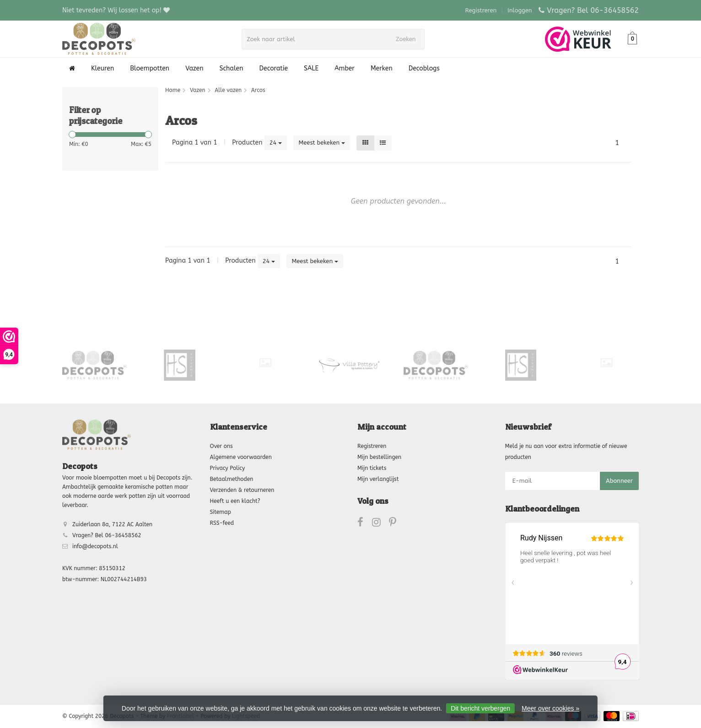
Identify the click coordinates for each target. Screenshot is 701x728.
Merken (382, 68)
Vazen (194, 68)
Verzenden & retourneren (242, 490)
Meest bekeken (322, 143)
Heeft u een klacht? (235, 501)
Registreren (481, 10)
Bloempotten (150, 68)
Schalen (232, 68)
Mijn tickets (372, 468)
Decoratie (274, 68)
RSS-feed (222, 523)
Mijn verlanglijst (378, 479)
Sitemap (221, 512)
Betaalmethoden (232, 479)
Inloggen (520, 10)
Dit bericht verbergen (480, 708)
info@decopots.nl (95, 546)
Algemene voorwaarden (241, 457)
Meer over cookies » (550, 708)
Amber (345, 68)
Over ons (221, 446)
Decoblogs (424, 68)
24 (276, 143)
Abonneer (619, 481)
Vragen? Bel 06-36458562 (593, 10)
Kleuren (102, 68)
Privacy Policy (228, 468)
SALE (311, 68)
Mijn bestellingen (379, 457)
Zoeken (409, 39)
